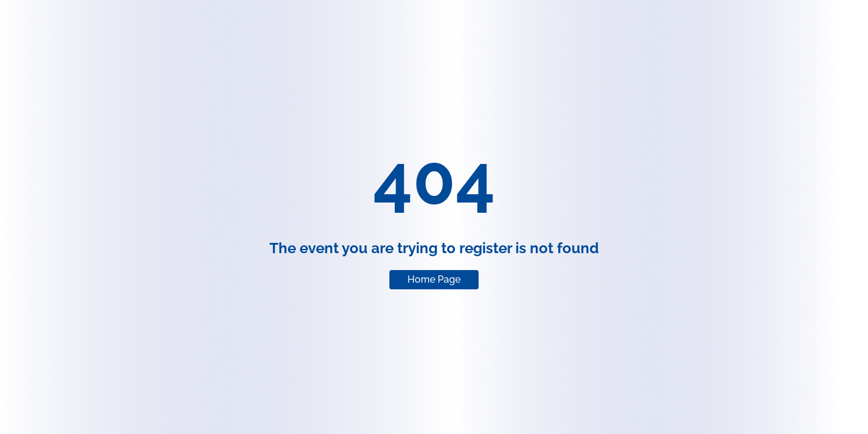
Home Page (434, 279)
